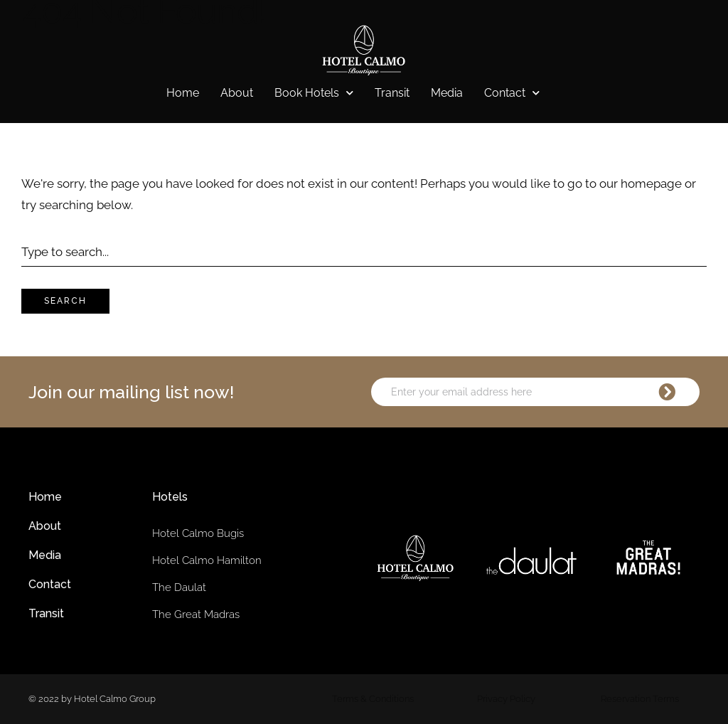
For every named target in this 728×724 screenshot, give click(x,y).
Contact (512, 93)
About (237, 93)
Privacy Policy (506, 699)
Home (183, 93)
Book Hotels (314, 93)
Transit (392, 93)
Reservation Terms (640, 699)
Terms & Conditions (373, 699)
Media (447, 93)
